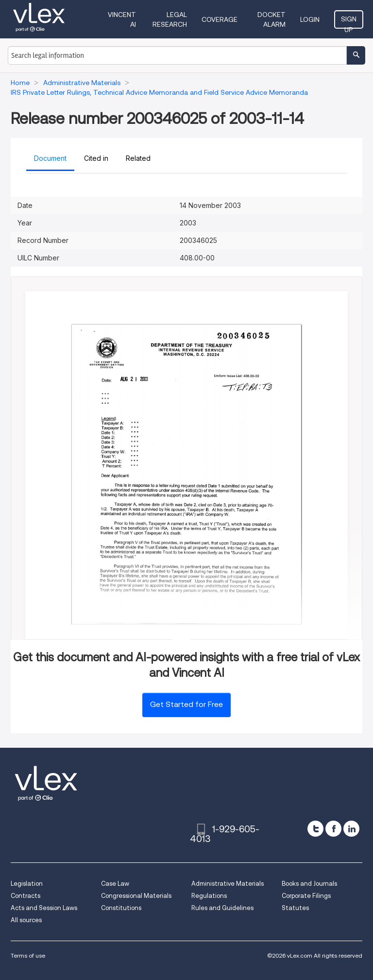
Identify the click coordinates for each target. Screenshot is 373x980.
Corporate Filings (306, 896)
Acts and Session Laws (44, 908)
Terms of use (28, 955)
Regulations (209, 896)
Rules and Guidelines (222, 908)
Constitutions (121, 908)
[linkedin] (351, 829)
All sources (26, 920)
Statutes (295, 908)
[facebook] (333, 829)
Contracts (25, 896)
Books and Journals (309, 884)
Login (310, 19)
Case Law (115, 884)
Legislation (27, 884)
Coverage (220, 19)
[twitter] (315, 829)
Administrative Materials (228, 884)
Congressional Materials (136, 896)
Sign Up (349, 22)
